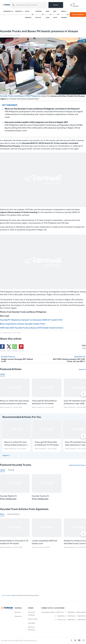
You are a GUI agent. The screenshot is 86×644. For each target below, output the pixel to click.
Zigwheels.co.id (71, 612)
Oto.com (59, 612)
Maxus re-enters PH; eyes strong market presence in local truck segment (14, 402)
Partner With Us (39, 14)
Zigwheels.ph (60, 616)
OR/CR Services (28, 14)
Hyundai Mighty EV (8, 496)
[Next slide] (83, 394)
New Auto (55, 14)
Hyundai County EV (40, 496)
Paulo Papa (36, 547)
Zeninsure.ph (70, 616)
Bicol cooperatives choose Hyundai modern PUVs (23, 324)
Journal (8, 595)
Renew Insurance (78, 15)
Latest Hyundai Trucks (77, 465)
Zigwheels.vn (70, 620)
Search (56, 5)
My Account (74, 5)
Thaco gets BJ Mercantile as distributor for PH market (44, 402)
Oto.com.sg (60, 620)
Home (4, 595)
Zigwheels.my (80, 616)
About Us (18, 612)
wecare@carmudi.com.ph (50, 612)
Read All (82, 370)
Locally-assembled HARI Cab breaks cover (45, 542)
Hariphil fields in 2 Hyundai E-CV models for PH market (14, 542)
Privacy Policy (33, 619)
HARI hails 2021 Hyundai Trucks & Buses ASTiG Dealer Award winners (32, 328)
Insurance (7, 11)
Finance (18, 11)
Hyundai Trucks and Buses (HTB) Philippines (20, 96)
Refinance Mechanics (31, 628)
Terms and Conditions (31, 614)
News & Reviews (64, 14)
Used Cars (47, 14)
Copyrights (32, 623)
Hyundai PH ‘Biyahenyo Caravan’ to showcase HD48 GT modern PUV (31, 320)
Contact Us (18, 616)
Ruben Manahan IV (8, 35)
